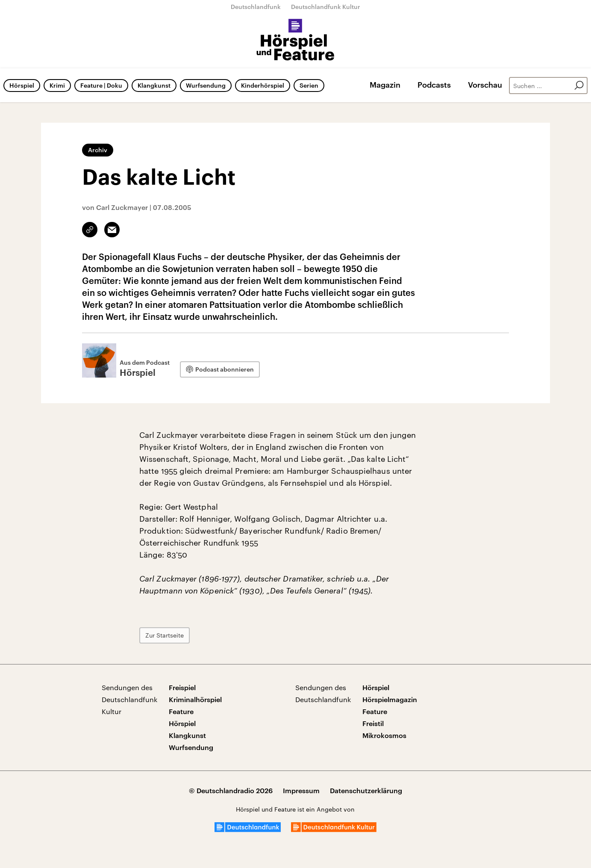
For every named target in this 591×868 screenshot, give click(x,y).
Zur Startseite (165, 635)
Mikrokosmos (384, 735)
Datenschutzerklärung (366, 790)
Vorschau (485, 85)
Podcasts (434, 85)
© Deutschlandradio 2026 (231, 790)
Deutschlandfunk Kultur (326, 7)
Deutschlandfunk (256, 7)
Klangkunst (154, 85)
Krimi (57, 85)
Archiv (98, 150)
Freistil (373, 723)
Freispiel (182, 687)
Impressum (301, 790)
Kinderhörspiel (263, 85)
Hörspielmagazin (390, 699)
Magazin (385, 85)
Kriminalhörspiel (195, 699)
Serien (309, 85)
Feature (181, 711)
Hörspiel (22, 85)
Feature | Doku (101, 85)
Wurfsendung (206, 85)
